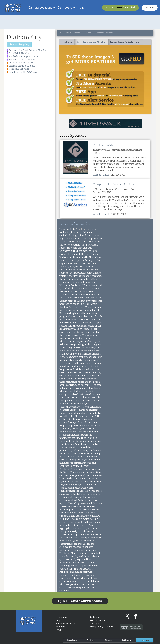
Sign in (150, 8)
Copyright (94, 624)
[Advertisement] (80, 22)
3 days (108, 640)
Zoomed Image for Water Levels (125, 42)
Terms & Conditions (99, 621)
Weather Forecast (104, 33)
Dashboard (66, 7)
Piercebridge (20, 63)
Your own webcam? (66, 624)
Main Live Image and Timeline (91, 42)
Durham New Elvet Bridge (26, 50)
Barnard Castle (21, 66)
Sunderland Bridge (22, 56)
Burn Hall (18, 53)
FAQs (58, 630)
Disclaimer (94, 617)
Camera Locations (42, 7)
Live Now (145, 640)
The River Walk (103, 145)
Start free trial (120, 8)
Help (81, 7)
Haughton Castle (22, 72)
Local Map (67, 42)
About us (60, 627)
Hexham (18, 69)
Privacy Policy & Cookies (101, 627)
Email (106, 175)
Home (14, 8)
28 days (90, 640)
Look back (72, 640)
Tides (89, 33)
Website (97, 175)
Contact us (61, 617)
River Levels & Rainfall (70, 33)
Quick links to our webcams (80, 601)
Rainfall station (21, 60)
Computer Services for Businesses (116, 184)
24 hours (126, 640)
